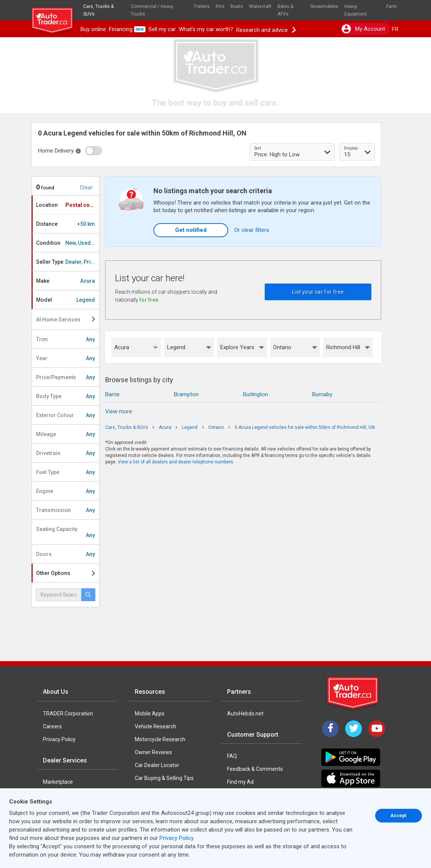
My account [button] (363, 29)
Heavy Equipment (356, 10)
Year (66, 358)
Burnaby (322, 394)
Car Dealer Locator (157, 765)
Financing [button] (127, 29)
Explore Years (237, 347)
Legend (176, 347)
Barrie (112, 394)
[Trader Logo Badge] (354, 693)
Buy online (93, 29)
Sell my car (162, 29)
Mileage (66, 434)
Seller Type (68, 262)
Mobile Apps (150, 714)
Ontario (282, 347)
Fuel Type (66, 472)
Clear (86, 187)
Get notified (191, 230)
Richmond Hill (343, 347)
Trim (66, 339)
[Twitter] (354, 729)
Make (66, 281)
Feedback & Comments (255, 769)
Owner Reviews (153, 752)
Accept (398, 816)
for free (149, 300)
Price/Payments (66, 377)
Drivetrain (66, 453)
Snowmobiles (324, 6)
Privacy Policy (59, 739)
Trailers (202, 6)
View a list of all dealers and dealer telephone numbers (175, 462)
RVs (220, 6)
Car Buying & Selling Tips (164, 778)
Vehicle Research (156, 726)
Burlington (256, 394)
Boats (237, 6)
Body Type (66, 396)
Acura (122, 347)
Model (66, 300)
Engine (66, 491)
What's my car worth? (206, 29)
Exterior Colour (66, 415)
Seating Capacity (66, 532)
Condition (68, 243)
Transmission (66, 510)
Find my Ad (240, 782)
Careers (52, 726)
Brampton (186, 394)
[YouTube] (377, 729)
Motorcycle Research (160, 739)
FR (395, 29)
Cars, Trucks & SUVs (98, 10)
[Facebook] (330, 729)
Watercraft (260, 6)
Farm (392, 6)
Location (68, 205)
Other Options (66, 573)
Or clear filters (252, 230)
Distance (66, 224)
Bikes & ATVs (285, 10)
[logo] (55, 17)
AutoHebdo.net (245, 714)
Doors (66, 554)
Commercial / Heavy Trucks (152, 10)
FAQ (232, 756)
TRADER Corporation (68, 714)
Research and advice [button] (266, 29)
